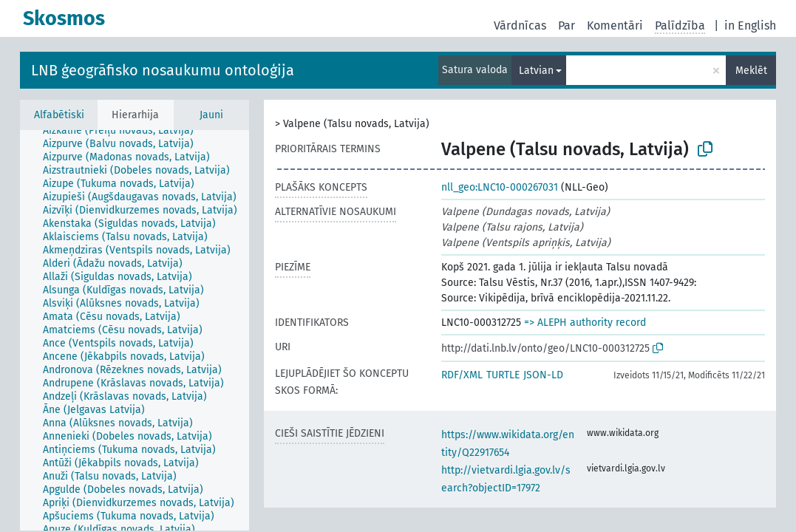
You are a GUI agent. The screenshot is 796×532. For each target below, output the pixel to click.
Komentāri (615, 25)
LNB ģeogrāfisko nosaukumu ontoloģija (163, 70)
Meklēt (751, 71)
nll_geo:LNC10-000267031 (500, 187)
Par (567, 25)
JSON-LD (543, 375)
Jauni (211, 115)
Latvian (536, 71)
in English (750, 25)
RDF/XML (462, 375)
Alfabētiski (59, 115)
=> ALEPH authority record (585, 323)
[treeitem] (125, 131)
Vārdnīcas (520, 25)
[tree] (135, 330)
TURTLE (503, 375)
